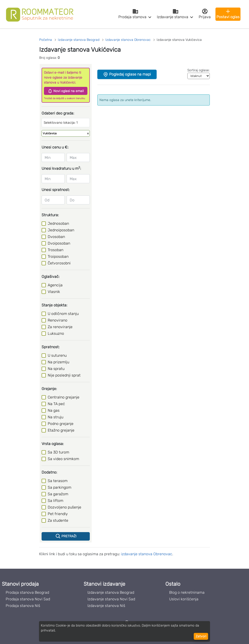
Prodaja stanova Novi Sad (28, 599)
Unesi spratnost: (56, 190)
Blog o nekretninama (187, 592)
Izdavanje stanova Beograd (111, 592)
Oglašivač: (51, 277)
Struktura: (50, 215)
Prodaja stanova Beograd (27, 592)
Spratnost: (51, 347)
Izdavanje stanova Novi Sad (111, 599)
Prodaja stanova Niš (23, 606)
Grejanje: (49, 389)
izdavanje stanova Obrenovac (147, 554)
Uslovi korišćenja (184, 599)
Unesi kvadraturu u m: (61, 168)
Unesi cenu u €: (55, 147)
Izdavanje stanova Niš (106, 606)
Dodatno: (49, 472)
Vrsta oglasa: (53, 444)
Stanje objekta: (54, 305)
